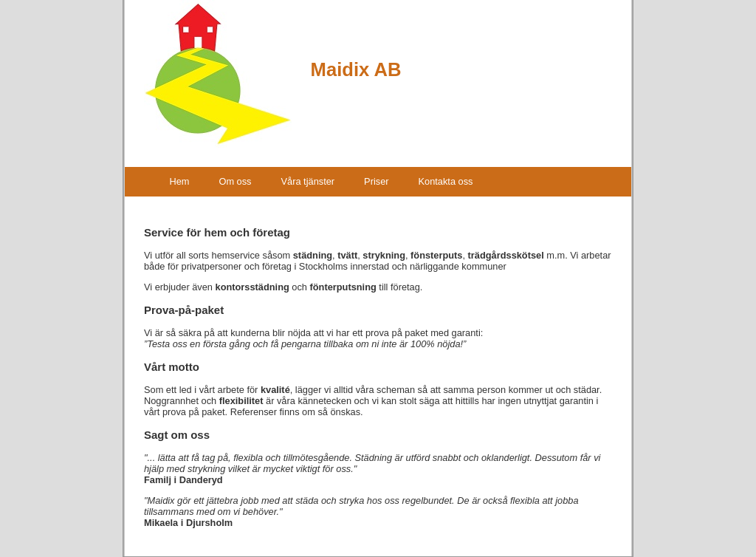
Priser (376, 181)
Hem (179, 181)
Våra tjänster (308, 181)
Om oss (235, 181)
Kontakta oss (446, 181)
